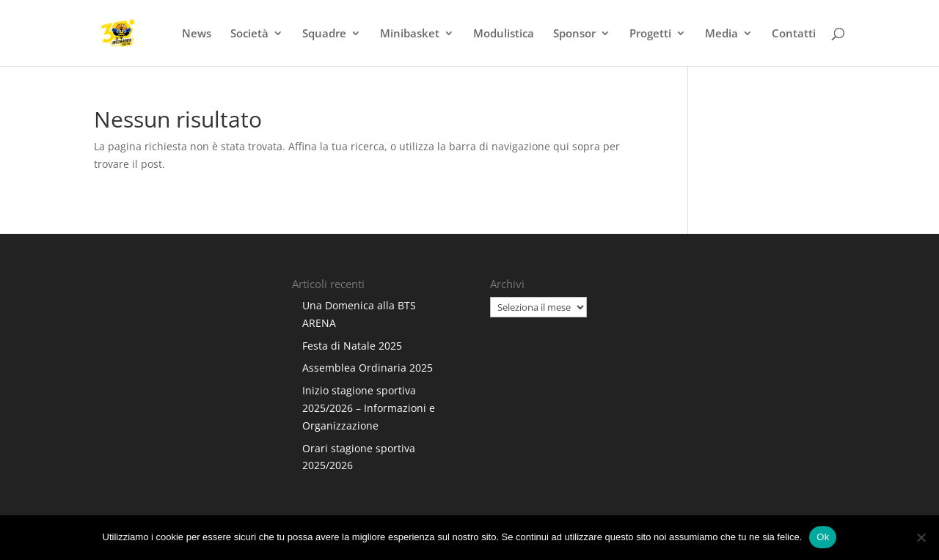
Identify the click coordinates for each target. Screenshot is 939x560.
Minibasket (410, 34)
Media (721, 34)
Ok (823, 537)
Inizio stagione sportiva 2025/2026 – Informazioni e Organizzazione (369, 408)
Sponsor (574, 34)
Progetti (650, 34)
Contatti (794, 34)
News (197, 34)
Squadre (324, 34)
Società (249, 34)
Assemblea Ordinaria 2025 (368, 368)
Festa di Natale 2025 (352, 346)
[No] (921, 537)
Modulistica (504, 34)
